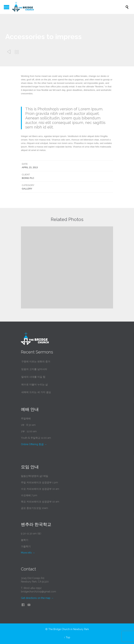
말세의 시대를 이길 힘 (33, 377)
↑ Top (67, 637)
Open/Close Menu (7, 7)
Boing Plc (28, 178)
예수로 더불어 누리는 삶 (35, 384)
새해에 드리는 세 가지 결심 (36, 392)
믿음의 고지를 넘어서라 (34, 369)
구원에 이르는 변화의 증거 (36, 361)
